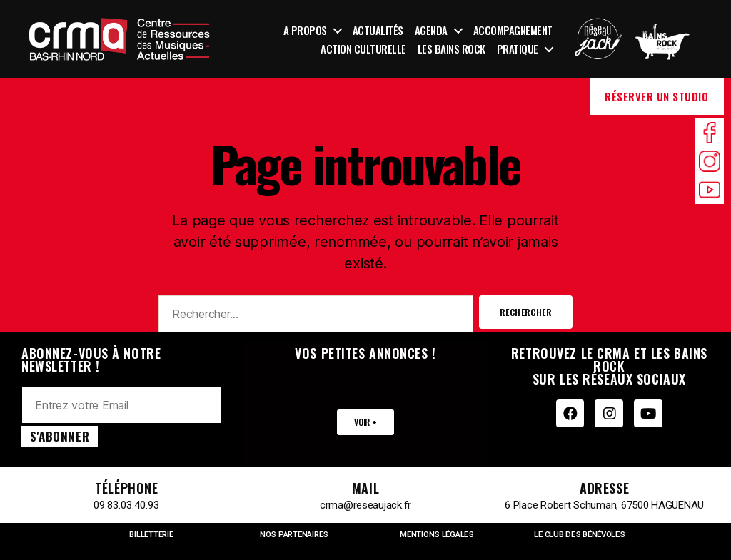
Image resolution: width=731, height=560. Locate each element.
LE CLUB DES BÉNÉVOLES (579, 534)
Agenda (431, 30)
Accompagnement (513, 30)
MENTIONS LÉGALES (437, 534)
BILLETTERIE (151, 534)
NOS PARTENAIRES (294, 534)
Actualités (378, 30)
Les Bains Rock (452, 49)
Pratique (518, 49)
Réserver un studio (656, 96)
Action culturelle (363, 49)
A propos (305, 30)
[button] (365, 422)
